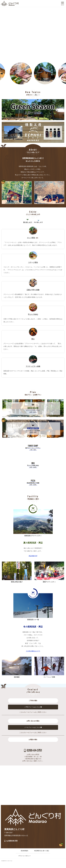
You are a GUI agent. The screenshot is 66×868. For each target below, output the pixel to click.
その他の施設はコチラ (33, 651)
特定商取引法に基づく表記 (42, 856)
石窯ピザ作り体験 (33, 290)
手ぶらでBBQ (33, 314)
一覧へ (36, 95)
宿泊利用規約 (24, 856)
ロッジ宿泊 (31, 238)
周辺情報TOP (33, 556)
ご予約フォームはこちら (32, 707)
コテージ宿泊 (33, 262)
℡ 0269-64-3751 (21, 843)
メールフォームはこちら (32, 727)
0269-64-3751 (36, 749)
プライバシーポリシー (24, 861)
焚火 (33, 339)
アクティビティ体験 (33, 366)
